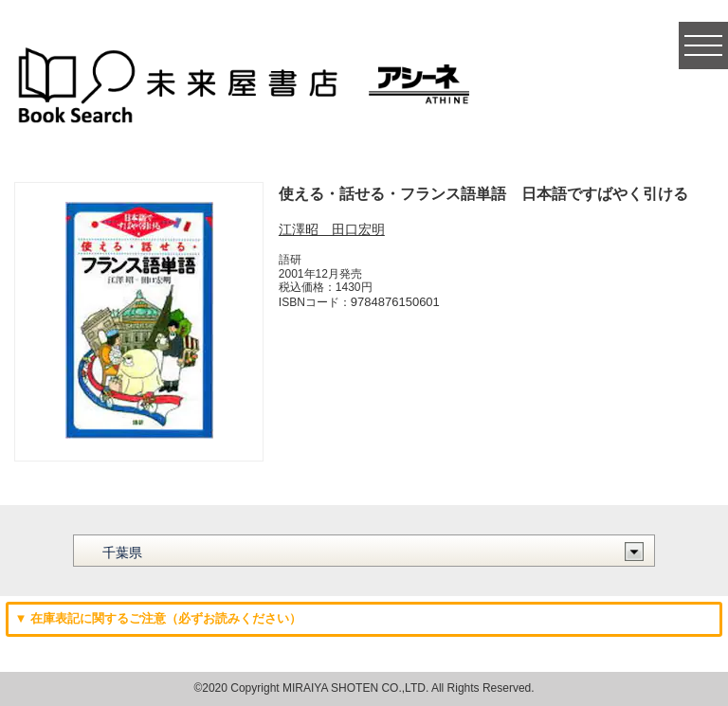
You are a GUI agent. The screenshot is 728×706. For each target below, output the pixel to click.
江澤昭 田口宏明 (332, 229)
